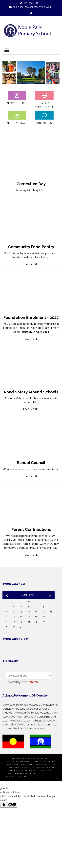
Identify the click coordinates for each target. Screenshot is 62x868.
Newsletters (16, 103)
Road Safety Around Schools (31, 392)
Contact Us (44, 123)
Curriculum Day (31, 184)
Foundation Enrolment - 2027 (31, 317)
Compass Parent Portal (44, 105)
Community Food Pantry (31, 247)
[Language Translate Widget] (29, 676)
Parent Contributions (31, 529)
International (16, 123)
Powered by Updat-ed (17, 776)
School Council (31, 463)
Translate (30, 682)
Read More (30, 264)
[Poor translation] (12, 805)
